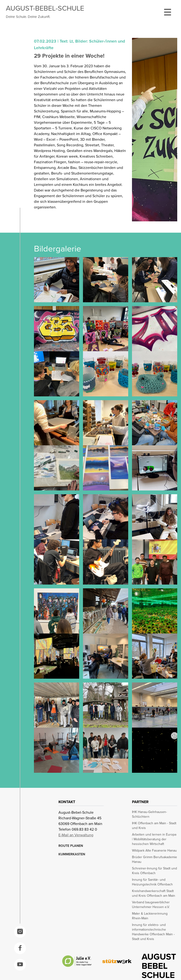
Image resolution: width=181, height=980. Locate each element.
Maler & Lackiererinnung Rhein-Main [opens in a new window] (150, 916)
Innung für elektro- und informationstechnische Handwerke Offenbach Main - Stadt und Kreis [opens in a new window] (153, 932)
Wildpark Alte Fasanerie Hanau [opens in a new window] (154, 851)
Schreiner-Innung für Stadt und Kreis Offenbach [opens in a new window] (154, 871)
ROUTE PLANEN (71, 846)
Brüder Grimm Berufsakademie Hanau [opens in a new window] (154, 860)
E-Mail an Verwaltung (76, 835)
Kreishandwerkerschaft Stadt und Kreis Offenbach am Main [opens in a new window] (154, 893)
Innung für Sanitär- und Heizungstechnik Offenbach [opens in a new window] (152, 882)
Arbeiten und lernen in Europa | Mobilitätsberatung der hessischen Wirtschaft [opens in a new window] (154, 839)
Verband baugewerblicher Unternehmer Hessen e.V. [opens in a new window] (151, 905)
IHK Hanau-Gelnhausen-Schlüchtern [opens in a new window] (149, 814)
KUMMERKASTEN (72, 854)
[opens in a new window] (20, 932)
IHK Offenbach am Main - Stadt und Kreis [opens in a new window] (154, 826)
